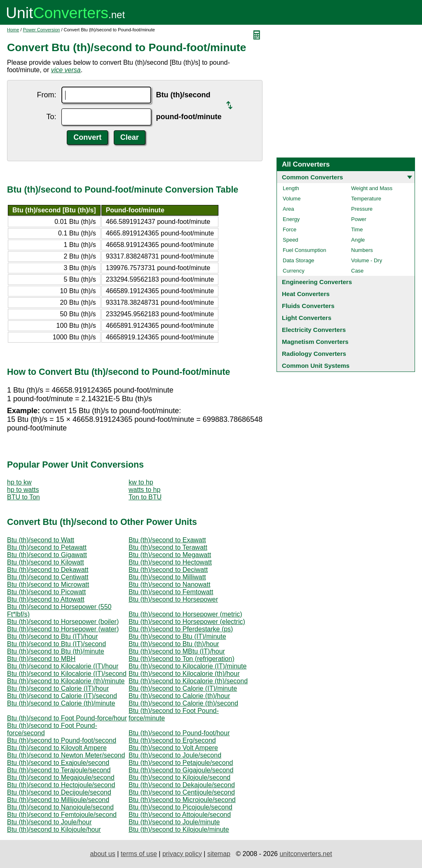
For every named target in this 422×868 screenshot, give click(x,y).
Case (357, 271)
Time (357, 229)
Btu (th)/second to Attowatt (46, 599)
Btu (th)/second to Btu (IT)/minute (177, 636)
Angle (358, 240)
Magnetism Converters (315, 342)
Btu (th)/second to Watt (41, 540)
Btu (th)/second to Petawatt (47, 547)
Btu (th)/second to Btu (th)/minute (56, 651)
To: (52, 117)
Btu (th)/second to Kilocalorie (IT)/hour (63, 666)
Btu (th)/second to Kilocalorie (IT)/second (67, 674)
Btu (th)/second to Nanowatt (169, 585)
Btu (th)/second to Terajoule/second (59, 770)
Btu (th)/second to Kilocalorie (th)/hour (184, 674)
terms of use (139, 854)
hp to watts (23, 490)
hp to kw (19, 482)
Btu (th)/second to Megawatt (170, 555)
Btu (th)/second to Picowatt (46, 592)
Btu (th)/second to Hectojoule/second (61, 785)
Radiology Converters (314, 354)
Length (291, 188)
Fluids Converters (308, 306)
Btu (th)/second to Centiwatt (48, 577)
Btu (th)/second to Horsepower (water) (63, 629)
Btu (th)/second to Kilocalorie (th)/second (188, 681)
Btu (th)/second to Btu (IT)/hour (53, 636)
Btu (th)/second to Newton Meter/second (66, 755)
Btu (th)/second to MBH (41, 659)
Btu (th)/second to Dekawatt (48, 570)
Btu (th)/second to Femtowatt (171, 592)
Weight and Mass (372, 188)
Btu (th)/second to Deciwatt (168, 570)
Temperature (366, 199)
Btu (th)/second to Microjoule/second (182, 800)
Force (290, 229)
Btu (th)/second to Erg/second (172, 740)
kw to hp (141, 482)
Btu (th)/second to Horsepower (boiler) (63, 622)
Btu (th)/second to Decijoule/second (59, 792)
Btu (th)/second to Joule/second (175, 755)
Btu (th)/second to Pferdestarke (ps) (181, 629)
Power (359, 219)
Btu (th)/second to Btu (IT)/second (56, 644)
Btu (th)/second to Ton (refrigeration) (182, 659)
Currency (294, 271)
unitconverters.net (306, 854)
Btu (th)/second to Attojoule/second (180, 815)
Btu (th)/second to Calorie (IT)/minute (183, 688)
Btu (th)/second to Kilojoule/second (179, 777)
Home (13, 30)
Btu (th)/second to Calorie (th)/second (183, 703)
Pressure (362, 209)
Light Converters (307, 318)
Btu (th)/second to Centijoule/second (182, 792)
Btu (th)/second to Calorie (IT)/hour (58, 688)
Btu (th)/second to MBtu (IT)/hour (177, 651)
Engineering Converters (317, 282)
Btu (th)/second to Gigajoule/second (181, 770)
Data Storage (299, 260)
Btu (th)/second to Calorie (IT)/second (62, 696)
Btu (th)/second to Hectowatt (170, 562)
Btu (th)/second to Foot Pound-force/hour (67, 718)
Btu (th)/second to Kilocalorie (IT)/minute (188, 666)
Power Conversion (42, 30)
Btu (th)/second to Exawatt (167, 540)
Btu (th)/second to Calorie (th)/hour (179, 696)
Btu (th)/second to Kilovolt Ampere (57, 748)
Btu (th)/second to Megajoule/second (61, 777)
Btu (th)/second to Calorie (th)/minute (61, 703)
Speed (291, 240)
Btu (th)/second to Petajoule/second (181, 763)
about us (102, 854)
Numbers (362, 250)
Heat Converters (306, 294)
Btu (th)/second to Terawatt (168, 547)
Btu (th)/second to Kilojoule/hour (54, 829)
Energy (291, 219)
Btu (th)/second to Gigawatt (47, 555)
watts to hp (144, 490)
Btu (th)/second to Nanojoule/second (60, 807)
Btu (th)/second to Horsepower (173, 599)
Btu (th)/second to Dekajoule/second (182, 785)
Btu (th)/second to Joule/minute (174, 822)
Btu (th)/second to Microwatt (48, 585)
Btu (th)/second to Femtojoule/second (62, 815)
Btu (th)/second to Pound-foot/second (62, 740)
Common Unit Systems (316, 366)
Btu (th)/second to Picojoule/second (181, 807)
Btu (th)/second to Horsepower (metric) (185, 614)
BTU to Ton (23, 497)
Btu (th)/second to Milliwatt (167, 577)
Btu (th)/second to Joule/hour (49, 822)
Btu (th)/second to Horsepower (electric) (187, 622)
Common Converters (312, 177)
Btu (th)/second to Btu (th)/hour (174, 644)
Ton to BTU (145, 497)
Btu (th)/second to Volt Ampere (173, 748)
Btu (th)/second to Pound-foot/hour (179, 733)
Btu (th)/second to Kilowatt (46, 562)
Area (288, 209)
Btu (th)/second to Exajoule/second (58, 763)
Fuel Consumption (305, 250)
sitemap (219, 854)
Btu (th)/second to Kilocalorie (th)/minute (66, 681)
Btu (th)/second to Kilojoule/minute (179, 829)
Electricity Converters (314, 330)
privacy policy (182, 854)
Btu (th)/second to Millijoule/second (58, 800)
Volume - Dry (367, 260)
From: (47, 95)
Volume (292, 199)
